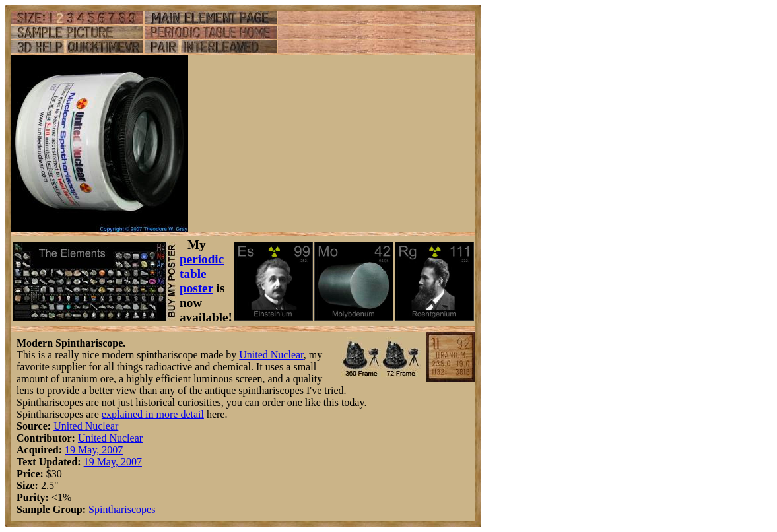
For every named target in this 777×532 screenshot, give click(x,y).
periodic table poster (202, 274)
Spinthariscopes (122, 509)
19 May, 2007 (94, 450)
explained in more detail (153, 414)
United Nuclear (271, 355)
